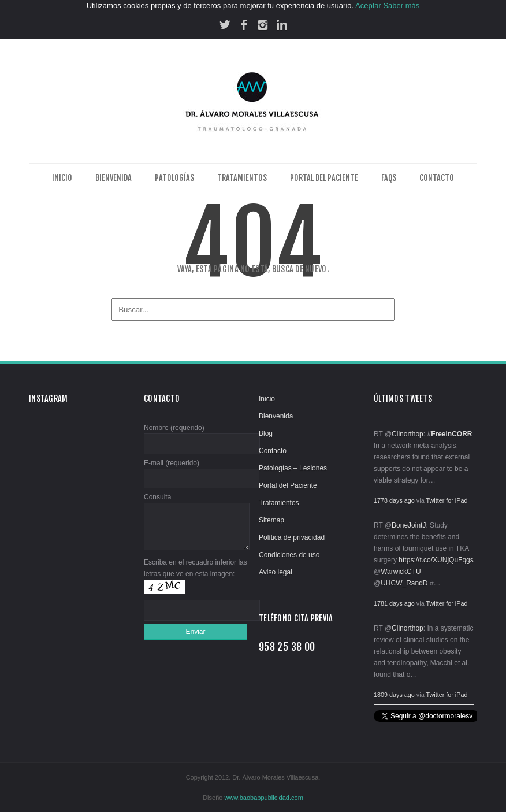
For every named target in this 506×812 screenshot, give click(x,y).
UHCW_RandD (404, 583)
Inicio (62, 178)
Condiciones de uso (289, 555)
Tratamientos (242, 178)
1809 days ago (394, 695)
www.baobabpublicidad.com (263, 798)
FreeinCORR (451, 434)
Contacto (437, 178)
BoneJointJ (409, 525)
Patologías (174, 178)
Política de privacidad (292, 537)
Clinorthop (408, 434)
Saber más (401, 5)
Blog (266, 433)
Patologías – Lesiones (293, 468)
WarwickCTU (401, 572)
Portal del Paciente (324, 178)
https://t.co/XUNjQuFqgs (436, 560)
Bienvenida (114, 178)
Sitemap (271, 520)
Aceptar (368, 5)
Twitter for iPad (447, 500)
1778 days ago (394, 500)
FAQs (389, 178)
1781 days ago (394, 603)
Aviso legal (276, 572)
